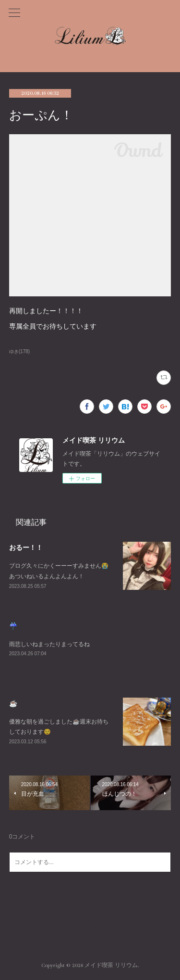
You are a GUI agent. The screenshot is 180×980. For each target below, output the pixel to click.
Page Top (90, 927)
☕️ (13, 703)
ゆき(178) (19, 351)
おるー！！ (26, 547)
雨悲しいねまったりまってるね (49, 644)
